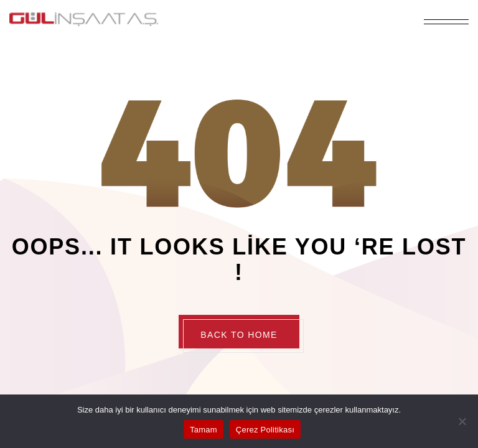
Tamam (204, 430)
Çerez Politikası (265, 430)
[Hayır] (462, 421)
